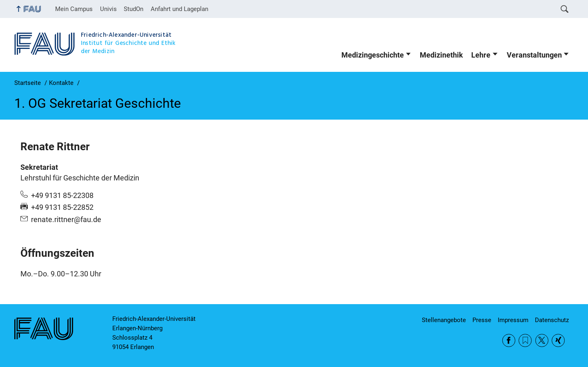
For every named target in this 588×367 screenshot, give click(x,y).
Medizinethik (441, 55)
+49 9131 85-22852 (62, 207)
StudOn (134, 9)
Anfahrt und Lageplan (179, 9)
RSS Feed (525, 340)
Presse (482, 320)
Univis (108, 9)
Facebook (509, 340)
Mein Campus (74, 9)
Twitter (542, 340)
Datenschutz (552, 320)
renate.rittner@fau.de (66, 220)
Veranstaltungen (534, 55)
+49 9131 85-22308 (62, 196)
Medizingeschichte (373, 55)
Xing (558, 340)
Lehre (481, 55)
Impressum (513, 320)
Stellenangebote (444, 320)
